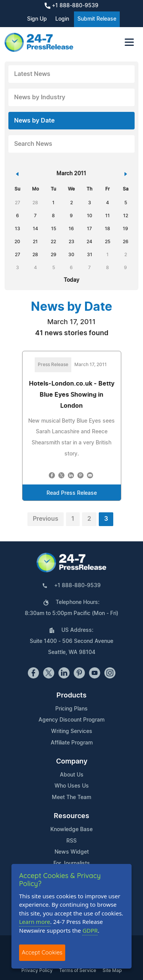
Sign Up (37, 19)
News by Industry (40, 97)
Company (72, 762)
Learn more (35, 922)
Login (62, 19)
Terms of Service (78, 970)
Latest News (32, 74)
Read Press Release (72, 493)
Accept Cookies (42, 952)
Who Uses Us (72, 786)
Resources (71, 816)
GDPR (90, 930)
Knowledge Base (71, 830)
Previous (46, 519)
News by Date (34, 121)
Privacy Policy (37, 970)
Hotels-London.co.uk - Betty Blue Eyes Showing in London (72, 395)
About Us (72, 775)
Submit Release (97, 19)
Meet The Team (71, 798)
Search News (33, 144)
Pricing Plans (71, 709)
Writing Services (72, 731)
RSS (71, 841)
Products (71, 696)
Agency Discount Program (71, 720)
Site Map (112, 970)
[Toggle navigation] (129, 42)
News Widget (72, 852)
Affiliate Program (72, 743)
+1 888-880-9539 (71, 6)
